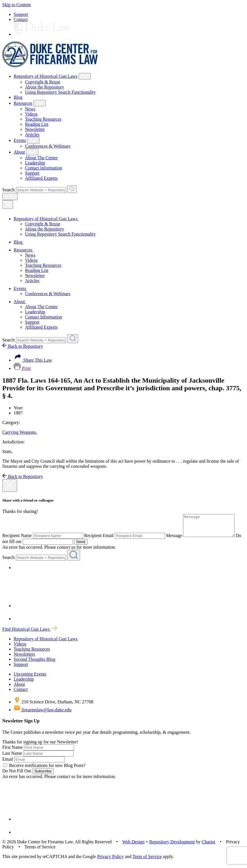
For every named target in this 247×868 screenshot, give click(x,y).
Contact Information (43, 168)
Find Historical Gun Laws (30, 633)
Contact (21, 19)
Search (9, 190)
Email (8, 763)
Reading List (37, 124)
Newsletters (24, 658)
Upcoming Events (30, 678)
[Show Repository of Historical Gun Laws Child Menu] (85, 76)
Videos (31, 114)
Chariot (208, 846)
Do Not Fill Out (17, 775)
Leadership (35, 163)
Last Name (12, 757)
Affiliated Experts (41, 178)
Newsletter (35, 129)
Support (21, 14)
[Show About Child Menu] (32, 152)
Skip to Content (16, 5)
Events (20, 140)
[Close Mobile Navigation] (8, 205)
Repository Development (172, 846)
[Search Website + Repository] (72, 189)
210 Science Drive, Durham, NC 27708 (54, 706)
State (7, 451)
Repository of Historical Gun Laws (46, 76)
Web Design (133, 846)
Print (22, 368)
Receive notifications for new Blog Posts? (44, 770)
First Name (12, 751)
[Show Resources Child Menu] (40, 103)
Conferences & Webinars (48, 146)
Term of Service (147, 861)
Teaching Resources (43, 119)
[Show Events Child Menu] (33, 140)
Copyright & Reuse (43, 82)
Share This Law (33, 360)
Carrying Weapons (20, 432)
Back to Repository (23, 346)
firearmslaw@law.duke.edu (42, 714)
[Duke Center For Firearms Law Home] (50, 66)
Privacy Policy (110, 861)
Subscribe (43, 775)
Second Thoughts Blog (34, 663)
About (19, 152)
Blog (18, 97)
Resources (23, 103)
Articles (32, 134)
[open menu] (10, 197)
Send (87, 546)
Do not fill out (15, 546)
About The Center (41, 158)
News (30, 109)
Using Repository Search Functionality (60, 92)
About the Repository (45, 87)
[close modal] (10, 486)
